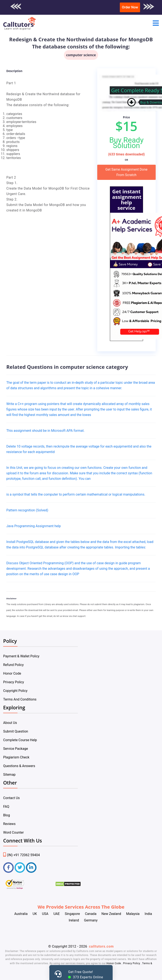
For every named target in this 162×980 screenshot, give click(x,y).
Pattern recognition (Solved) (27, 510)
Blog (7, 815)
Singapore (72, 914)
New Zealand (111, 914)
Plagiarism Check (16, 757)
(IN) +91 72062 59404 (22, 855)
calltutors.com (101, 946)
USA (45, 914)
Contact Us (11, 798)
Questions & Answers (19, 766)
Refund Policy (13, 665)
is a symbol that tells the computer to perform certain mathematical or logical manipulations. (76, 494)
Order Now (130, 7)
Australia (21, 914)
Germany (91, 920)
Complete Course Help (20, 740)
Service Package (16, 749)
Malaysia (133, 914)
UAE (57, 914)
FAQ (6, 807)
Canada (91, 914)
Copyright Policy (15, 691)
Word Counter (13, 832)
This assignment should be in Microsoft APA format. (45, 431)
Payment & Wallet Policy (21, 656)
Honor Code (12, 673)
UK (35, 914)
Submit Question (16, 731)
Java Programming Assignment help (34, 526)
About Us (10, 723)
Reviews (9, 824)
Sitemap (9, 775)
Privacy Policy (14, 682)
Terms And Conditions (20, 699)
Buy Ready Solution (126, 143)
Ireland (74, 920)
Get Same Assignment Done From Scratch (126, 172)
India (148, 914)
